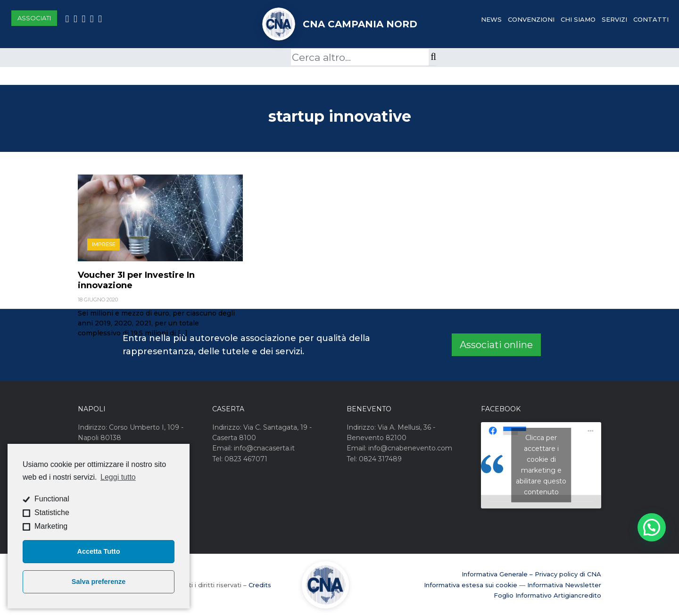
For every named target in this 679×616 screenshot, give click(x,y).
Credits (260, 585)
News (491, 19)
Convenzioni (531, 19)
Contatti (651, 19)
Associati (34, 18)
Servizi (614, 19)
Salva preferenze (99, 582)
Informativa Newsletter (564, 585)
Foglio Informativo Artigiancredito (547, 595)
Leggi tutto (118, 477)
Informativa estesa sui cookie (471, 585)
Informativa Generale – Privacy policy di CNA (531, 574)
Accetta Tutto (99, 551)
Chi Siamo (578, 19)
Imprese (104, 244)
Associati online (496, 345)
